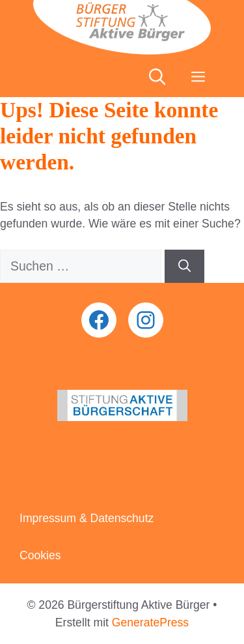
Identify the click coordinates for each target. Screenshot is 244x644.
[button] (157, 78)
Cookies (40, 555)
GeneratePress (150, 622)
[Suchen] (184, 266)
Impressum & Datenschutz (87, 518)
